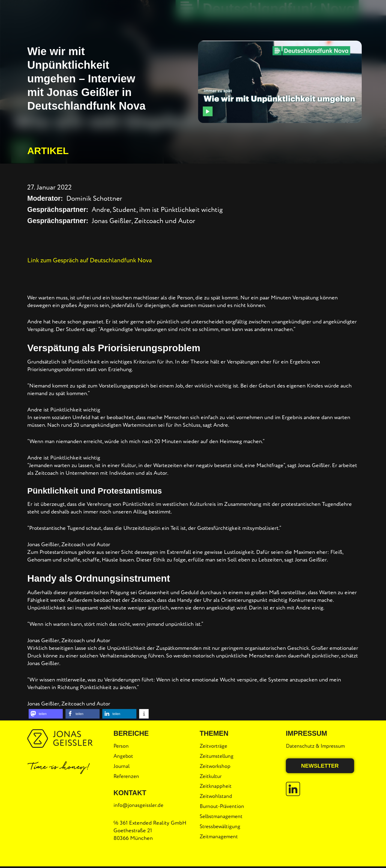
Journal (122, 765)
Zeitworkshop (216, 765)
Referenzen (127, 776)
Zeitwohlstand (216, 796)
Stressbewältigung (221, 828)
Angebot (124, 755)
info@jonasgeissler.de (140, 805)
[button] (46, 713)
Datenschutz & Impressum (317, 745)
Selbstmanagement (222, 817)
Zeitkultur (212, 776)
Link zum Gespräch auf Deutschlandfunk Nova (96, 259)
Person (122, 745)
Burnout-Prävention (223, 807)
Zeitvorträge (214, 745)
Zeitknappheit (216, 786)
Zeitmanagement (220, 838)
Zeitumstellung (218, 755)
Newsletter (320, 765)
